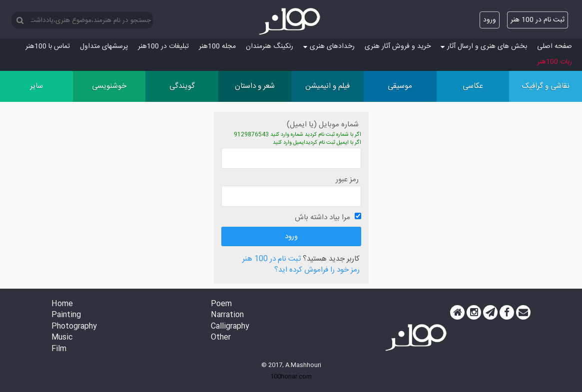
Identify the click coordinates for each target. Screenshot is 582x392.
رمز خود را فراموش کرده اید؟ (317, 270)
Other (221, 338)
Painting (66, 315)
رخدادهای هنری (329, 46)
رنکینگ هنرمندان (270, 46)
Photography (74, 327)
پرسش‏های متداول (104, 46)
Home (62, 304)
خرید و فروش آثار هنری (398, 46)
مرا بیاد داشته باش (322, 217)
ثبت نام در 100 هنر (538, 20)
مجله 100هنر (217, 46)
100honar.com (291, 377)
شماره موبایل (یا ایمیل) (323, 125)
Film (59, 349)
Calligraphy (230, 327)
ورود (490, 20)
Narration (227, 315)
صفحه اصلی (555, 46)
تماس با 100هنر (48, 46)
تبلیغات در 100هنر (163, 46)
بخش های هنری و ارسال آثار (484, 46)
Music (62, 338)
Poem (221, 304)
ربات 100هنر (555, 62)
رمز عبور (347, 180)
